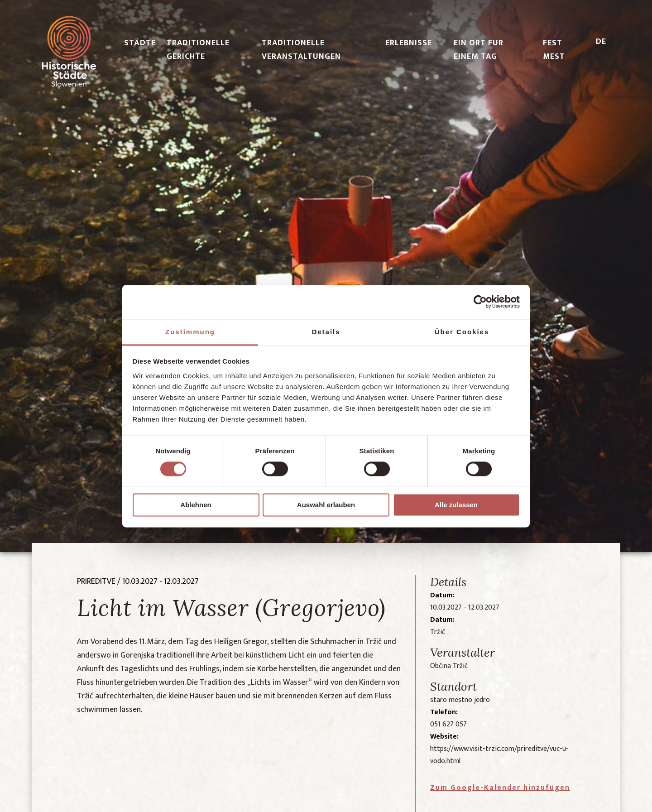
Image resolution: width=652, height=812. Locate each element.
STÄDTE (140, 43)
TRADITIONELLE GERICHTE (198, 50)
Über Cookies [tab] (462, 332)
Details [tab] (326, 332)
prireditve (96, 581)
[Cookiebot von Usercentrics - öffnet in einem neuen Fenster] (480, 302)
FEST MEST (554, 50)
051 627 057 (448, 724)
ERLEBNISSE (409, 43)
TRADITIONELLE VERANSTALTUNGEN (301, 50)
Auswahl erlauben (326, 505)
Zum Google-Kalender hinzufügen (500, 788)
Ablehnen (196, 505)
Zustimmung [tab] (190, 332)
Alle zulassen (456, 505)
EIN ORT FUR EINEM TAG (479, 50)
